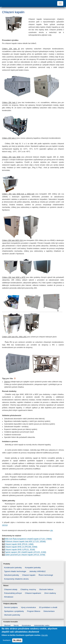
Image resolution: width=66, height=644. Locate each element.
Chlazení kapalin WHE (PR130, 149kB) (19, 544)
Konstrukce (26, 625)
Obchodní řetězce (46, 589)
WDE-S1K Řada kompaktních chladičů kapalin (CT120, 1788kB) (28, 539)
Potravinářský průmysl (13, 593)
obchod (5, 525)
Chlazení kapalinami (33, 593)
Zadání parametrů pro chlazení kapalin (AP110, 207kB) (25, 555)
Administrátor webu (42, 625)
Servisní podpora (11, 607)
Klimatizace (9, 597)
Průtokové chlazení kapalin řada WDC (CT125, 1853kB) (25, 541)
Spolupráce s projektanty (14, 611)
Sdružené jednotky (12, 575)
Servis (16, 625)
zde (51, 531)
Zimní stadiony (50, 593)
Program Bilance (34, 611)
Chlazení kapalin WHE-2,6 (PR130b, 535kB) (21, 547)
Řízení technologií (46, 575)
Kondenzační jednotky (13, 568)
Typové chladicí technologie (15, 571)
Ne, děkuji (17, 641)
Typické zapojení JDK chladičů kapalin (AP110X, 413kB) (25, 552)
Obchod (7, 625)
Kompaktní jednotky (33, 568)
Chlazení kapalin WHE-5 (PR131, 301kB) (20, 550)
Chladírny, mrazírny (28, 589)
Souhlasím (7, 641)
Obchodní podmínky (12, 615)
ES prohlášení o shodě (48, 607)
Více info (44, 636)
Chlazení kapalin (29, 575)
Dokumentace (49, 611)
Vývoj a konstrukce (28, 607)
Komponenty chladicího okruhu (16, 579)
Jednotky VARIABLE (37, 571)
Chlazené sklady (11, 589)
